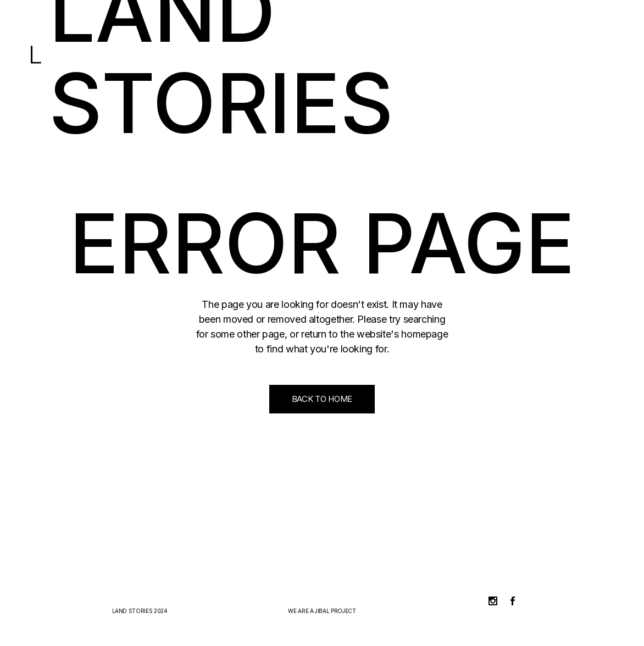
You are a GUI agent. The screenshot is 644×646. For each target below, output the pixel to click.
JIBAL (322, 611)
